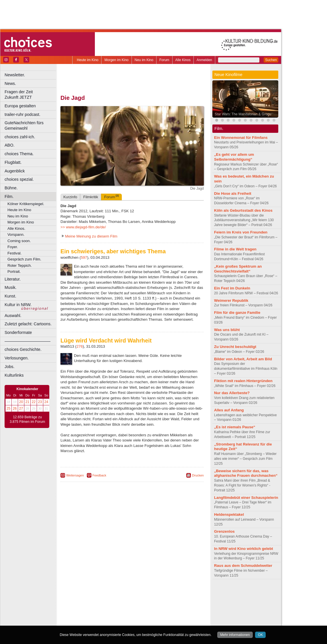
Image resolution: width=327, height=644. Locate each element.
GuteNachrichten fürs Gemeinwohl (24, 126)
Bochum (88, 603)
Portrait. (14, 272)
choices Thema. (19, 154)
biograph (86, 598)
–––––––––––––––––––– (28, 341)
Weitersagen (75, 475)
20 (21, 402)
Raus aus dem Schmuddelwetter (243, 566)
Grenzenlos (224, 531)
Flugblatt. (13, 162)
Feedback (99, 475)
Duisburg (175, 603)
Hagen (141, 608)
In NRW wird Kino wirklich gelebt (244, 549)
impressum (129, 593)
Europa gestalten (20, 106)
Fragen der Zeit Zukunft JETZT (31, 95)
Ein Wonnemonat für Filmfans (241, 138)
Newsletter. (15, 75)
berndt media (107, 593)
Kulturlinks (14, 375)
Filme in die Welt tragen (235, 249)
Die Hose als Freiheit (233, 193)
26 (15, 408)
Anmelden (204, 60)
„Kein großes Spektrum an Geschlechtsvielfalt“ (238, 269)
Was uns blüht (227, 330)
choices (102, 598)
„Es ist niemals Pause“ (235, 427)
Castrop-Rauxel (118, 603)
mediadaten (179, 593)
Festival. (14, 253)
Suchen (271, 60)
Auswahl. (13, 316)
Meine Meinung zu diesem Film (91, 236)
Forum (164, 60)
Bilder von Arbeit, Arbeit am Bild (243, 359)
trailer (132, 598)
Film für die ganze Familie (237, 313)
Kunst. (10, 296)
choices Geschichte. (23, 349)
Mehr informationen (235, 635)
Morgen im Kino (116, 60)
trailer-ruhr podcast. (22, 114)
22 (34, 402)
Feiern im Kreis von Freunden (241, 232)
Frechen (104, 608)
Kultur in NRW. (18, 305)
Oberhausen (160, 612)
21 (27, 402)
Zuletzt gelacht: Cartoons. (28, 324)
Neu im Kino (144, 60)
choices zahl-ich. (20, 137)
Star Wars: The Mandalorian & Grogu (243, 114)
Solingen (134, 617)
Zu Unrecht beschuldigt (235, 347)
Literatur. (13, 279)
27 (21, 408)
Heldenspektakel (229, 514)
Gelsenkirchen (123, 608)
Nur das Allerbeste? (232, 393)
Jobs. (9, 367)
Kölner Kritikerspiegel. (26, 204)
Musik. (11, 287)
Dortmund (140, 603)
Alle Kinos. (16, 228)
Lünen (118, 612)
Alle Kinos (183, 60)
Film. (9, 196)
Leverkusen (102, 612)
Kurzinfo (70, 197)
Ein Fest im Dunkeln (232, 288)
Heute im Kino (88, 60)
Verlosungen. (17, 358)
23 (40, 402)
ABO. (9, 145)
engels (115, 598)
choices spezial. (19, 179)
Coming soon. (19, 241)
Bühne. (11, 188)
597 (84, 257)
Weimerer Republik (231, 300)
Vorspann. (16, 235)
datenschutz (149, 593)
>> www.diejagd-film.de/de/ (83, 227)
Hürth (164, 608)
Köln (173, 608)
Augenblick (15, 171)
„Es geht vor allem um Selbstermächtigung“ (234, 157)
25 (8, 408)
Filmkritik (91, 197)
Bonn (101, 603)
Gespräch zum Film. (24, 259)
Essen (91, 608)
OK (260, 635)
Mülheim (131, 612)
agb (164, 593)
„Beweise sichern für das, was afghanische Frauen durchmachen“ (246, 473)
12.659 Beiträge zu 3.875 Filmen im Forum (27, 419)
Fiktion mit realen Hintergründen (243, 381)
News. (10, 83)
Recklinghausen (113, 617)
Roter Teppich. (20, 265)
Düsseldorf (157, 603)
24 (46, 402)
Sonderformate (18, 332)
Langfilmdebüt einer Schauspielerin (246, 498)
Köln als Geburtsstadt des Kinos (243, 210)
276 (80, 346)
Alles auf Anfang (229, 410)
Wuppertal (156, 617)
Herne (153, 608)
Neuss (144, 612)
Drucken (198, 475)
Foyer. (13, 247)
